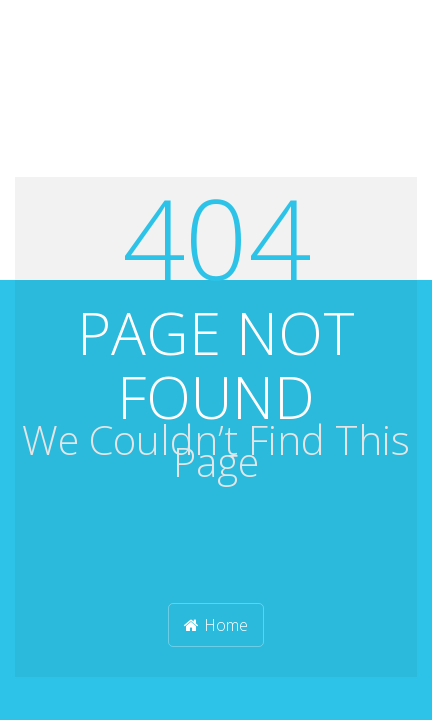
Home (216, 625)
